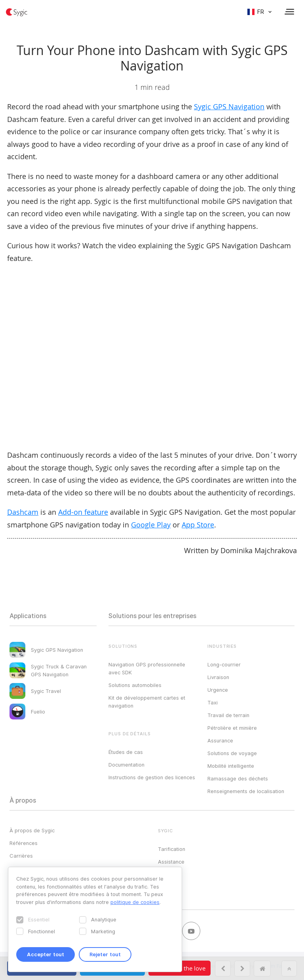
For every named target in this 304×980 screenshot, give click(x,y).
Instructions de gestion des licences (152, 777)
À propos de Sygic (32, 830)
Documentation (126, 765)
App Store (198, 525)
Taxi (213, 702)
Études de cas (126, 752)
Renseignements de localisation (246, 791)
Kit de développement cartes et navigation (147, 702)
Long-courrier (224, 664)
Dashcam (23, 512)
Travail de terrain (228, 715)
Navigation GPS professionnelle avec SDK (147, 668)
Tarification (172, 849)
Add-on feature (83, 512)
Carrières (21, 856)
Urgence (218, 690)
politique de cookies (135, 902)
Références (24, 843)
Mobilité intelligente (231, 766)
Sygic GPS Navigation (229, 107)
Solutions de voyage (232, 753)
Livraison (218, 677)
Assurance (220, 740)
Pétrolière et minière (232, 728)
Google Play (151, 525)
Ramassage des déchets (238, 778)
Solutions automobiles (135, 685)
